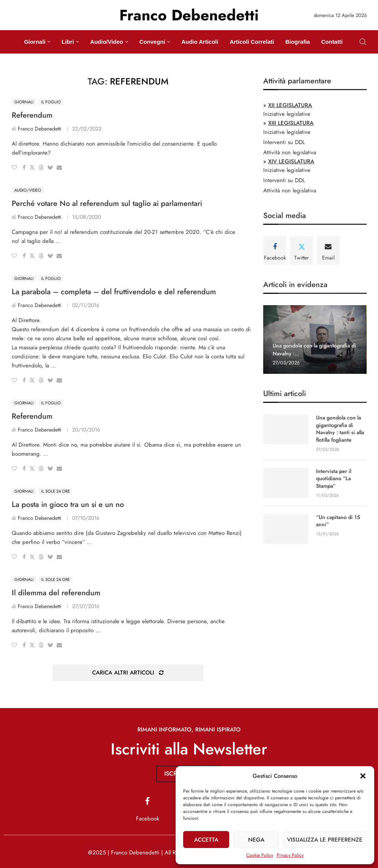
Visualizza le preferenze (325, 840)
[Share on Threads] (41, 167)
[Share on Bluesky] (50, 167)
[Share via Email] (59, 167)
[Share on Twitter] (32, 167)
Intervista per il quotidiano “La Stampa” (334, 478)
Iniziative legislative (287, 114)
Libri (68, 42)
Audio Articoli (200, 42)
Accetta (206, 840)
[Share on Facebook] (24, 167)
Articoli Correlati (252, 42)
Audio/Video (107, 42)
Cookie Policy (260, 855)
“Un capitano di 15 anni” (338, 521)
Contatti (332, 42)
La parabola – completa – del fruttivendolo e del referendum (114, 292)
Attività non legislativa (290, 152)
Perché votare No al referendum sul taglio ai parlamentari (107, 204)
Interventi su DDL (284, 142)
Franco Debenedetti (40, 129)
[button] (363, 776)
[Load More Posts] (128, 673)
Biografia (298, 42)
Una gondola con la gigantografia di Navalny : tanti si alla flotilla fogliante (340, 429)
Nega (256, 840)
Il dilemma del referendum (56, 593)
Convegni (152, 42)
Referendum (32, 115)
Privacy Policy (290, 855)
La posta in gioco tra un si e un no (68, 505)
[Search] (363, 42)
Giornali (35, 42)
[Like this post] (14, 167)
